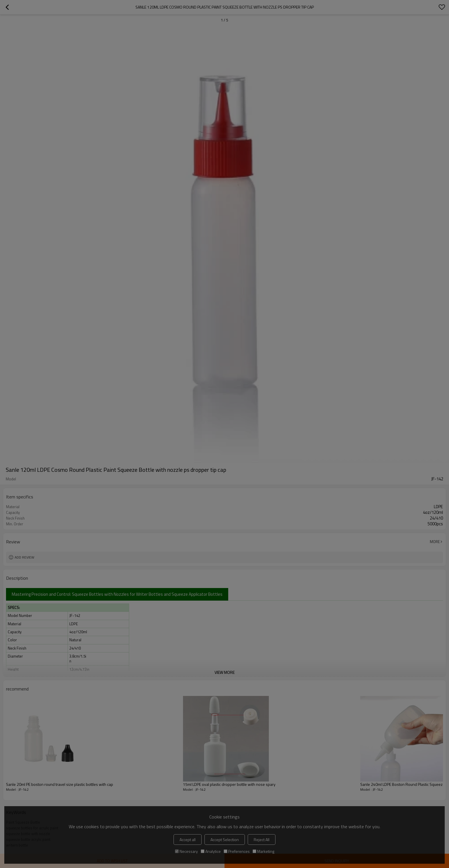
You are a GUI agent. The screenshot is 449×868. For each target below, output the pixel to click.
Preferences (237, 851)
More (435, 542)
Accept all (188, 840)
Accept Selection (225, 840)
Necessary (186, 851)
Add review (24, 557)
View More (224, 672)
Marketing (263, 851)
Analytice (211, 851)
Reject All (262, 840)
